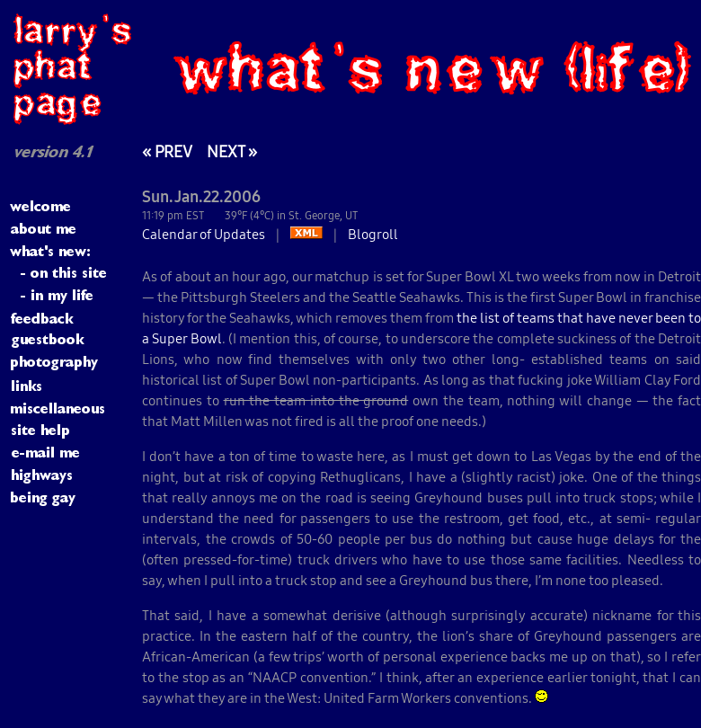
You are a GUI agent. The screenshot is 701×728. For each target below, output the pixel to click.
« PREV (167, 151)
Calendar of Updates (204, 234)
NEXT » (232, 151)
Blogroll (373, 234)
